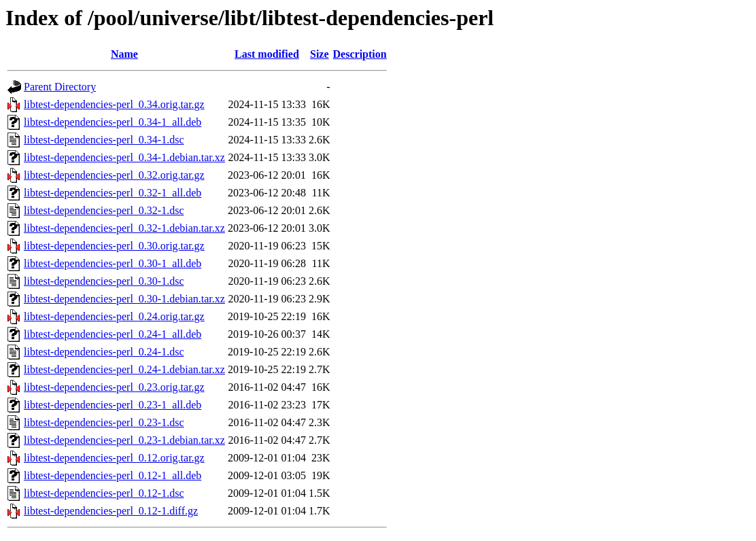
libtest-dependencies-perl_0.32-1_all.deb (113, 193)
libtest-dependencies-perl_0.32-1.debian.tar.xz (124, 228)
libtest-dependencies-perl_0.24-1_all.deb (113, 334)
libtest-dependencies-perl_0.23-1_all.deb (113, 405)
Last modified (267, 54)
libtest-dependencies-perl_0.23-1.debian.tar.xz (124, 440)
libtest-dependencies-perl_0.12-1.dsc (104, 493)
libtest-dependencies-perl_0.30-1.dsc (104, 281)
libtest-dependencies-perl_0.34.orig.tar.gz (114, 104)
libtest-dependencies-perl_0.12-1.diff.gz (111, 511)
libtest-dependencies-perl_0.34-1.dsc (104, 140)
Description (360, 54)
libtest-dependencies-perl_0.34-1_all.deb (113, 122)
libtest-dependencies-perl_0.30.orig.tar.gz (114, 246)
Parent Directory (60, 87)
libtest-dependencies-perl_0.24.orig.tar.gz (114, 316)
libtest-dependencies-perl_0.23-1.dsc (104, 422)
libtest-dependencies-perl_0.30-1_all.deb (113, 263)
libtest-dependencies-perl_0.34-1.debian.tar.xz (124, 157)
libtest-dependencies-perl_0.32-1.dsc (104, 210)
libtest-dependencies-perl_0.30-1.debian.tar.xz (124, 299)
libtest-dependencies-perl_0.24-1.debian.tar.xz (124, 369)
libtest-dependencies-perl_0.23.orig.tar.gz (114, 387)
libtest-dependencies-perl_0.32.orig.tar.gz (114, 175)
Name (124, 54)
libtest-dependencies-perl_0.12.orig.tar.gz (114, 458)
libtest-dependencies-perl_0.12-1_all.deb (113, 475)
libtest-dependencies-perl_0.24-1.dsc (104, 352)
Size (320, 54)
